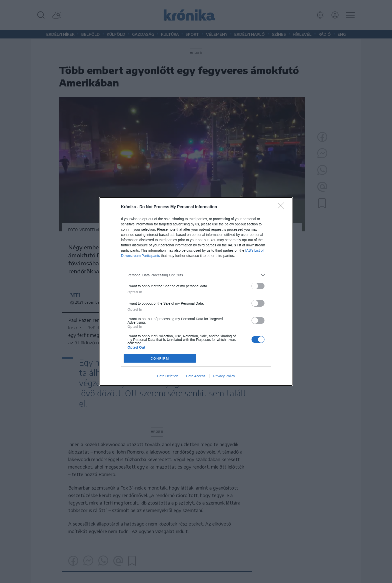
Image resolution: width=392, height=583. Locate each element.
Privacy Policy (224, 376)
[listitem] (196, 275)
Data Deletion (168, 376)
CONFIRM (160, 358)
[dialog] (196, 291)
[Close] (282, 207)
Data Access (196, 376)
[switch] (258, 286)
